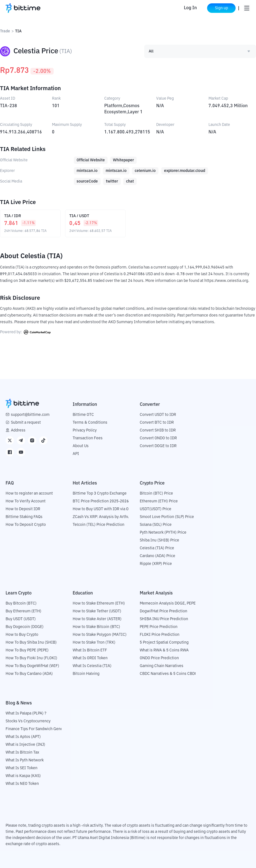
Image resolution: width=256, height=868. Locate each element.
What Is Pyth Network (25, 760)
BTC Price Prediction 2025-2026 (101, 501)
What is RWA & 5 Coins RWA (164, 650)
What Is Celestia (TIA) (92, 666)
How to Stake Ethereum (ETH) (99, 603)
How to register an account (29, 493)
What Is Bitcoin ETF (90, 650)
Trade (5, 31)
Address (18, 430)
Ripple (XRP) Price (156, 564)
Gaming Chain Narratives (162, 666)
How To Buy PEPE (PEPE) (27, 650)
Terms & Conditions (90, 423)
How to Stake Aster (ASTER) (97, 619)
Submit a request (26, 423)
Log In (190, 8)
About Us (81, 446)
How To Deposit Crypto (26, 525)
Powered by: (25, 332)
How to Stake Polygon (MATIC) (100, 635)
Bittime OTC (83, 415)
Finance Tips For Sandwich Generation (39, 729)
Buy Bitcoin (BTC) (21, 603)
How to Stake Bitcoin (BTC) (96, 627)
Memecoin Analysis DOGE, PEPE (168, 603)
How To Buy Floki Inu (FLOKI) (31, 658)
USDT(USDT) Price (156, 509)
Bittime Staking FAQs (24, 517)
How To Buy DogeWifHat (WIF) (32, 666)
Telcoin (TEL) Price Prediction (99, 525)
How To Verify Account (26, 501)
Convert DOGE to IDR (158, 446)
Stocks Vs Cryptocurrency (28, 721)
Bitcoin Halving (86, 674)
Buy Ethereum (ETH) (23, 611)
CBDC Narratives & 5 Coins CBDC (169, 674)
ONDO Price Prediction (159, 658)
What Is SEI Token (22, 768)
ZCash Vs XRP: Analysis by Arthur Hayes (108, 517)
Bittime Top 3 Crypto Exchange (100, 493)
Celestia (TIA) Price (157, 548)
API (76, 454)
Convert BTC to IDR (157, 423)
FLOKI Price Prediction (160, 635)
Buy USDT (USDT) (21, 619)
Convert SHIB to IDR (158, 430)
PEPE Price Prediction (159, 627)
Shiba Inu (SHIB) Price (159, 540)
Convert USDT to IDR (158, 415)
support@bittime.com (30, 415)
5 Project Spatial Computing (164, 642)
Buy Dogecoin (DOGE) (25, 627)
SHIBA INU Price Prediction (164, 619)
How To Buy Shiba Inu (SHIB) (31, 642)
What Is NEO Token (22, 784)
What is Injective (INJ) (25, 745)
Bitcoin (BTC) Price (156, 493)
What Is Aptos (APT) (23, 737)
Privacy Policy (85, 430)
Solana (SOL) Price (156, 525)
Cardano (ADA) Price (157, 556)
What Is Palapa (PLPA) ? (26, 713)
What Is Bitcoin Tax (22, 752)
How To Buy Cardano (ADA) (29, 674)
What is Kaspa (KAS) (23, 776)
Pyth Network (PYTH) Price (163, 533)
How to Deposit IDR (23, 509)
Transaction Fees (88, 438)
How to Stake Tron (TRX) (94, 642)
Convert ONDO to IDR (158, 438)
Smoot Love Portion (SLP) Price (167, 517)
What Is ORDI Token (90, 658)
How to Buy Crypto (22, 635)
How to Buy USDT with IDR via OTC (103, 509)
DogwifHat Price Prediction (163, 611)
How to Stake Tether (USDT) (97, 611)
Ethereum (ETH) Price (159, 501)
